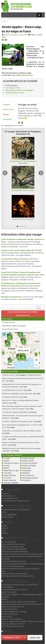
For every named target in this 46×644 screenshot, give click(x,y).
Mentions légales (7, 517)
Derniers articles (8, 109)
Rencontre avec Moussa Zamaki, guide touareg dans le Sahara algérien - (21, 444)
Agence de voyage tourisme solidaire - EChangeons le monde (23, 621)
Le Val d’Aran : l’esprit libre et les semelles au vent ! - (22, 421)
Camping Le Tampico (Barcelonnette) (14, 573)
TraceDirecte (27, 480)
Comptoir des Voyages (11, 463)
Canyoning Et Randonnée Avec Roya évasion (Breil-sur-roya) (22, 554)
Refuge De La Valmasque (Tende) (13, 547)
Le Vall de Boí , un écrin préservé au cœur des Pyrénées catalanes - (22, 432)
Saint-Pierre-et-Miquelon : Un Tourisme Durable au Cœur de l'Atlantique (22, 596)
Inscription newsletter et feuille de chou (15, 509)
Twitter (4, 530)
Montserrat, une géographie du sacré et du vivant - (21, 394)
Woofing (4, 599)
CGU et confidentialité (9, 514)
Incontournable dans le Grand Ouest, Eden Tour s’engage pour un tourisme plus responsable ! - (22, 385)
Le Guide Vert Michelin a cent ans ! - (17, 390)
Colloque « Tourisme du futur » (12, 619)
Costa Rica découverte (30, 463)
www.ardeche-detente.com (22, 75)
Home (3, 19)
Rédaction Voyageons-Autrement (16, 35)
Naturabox (26, 473)
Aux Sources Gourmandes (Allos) (13, 566)
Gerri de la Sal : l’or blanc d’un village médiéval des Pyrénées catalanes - (20, 402)
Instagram (5, 533)
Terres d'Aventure (10, 480)
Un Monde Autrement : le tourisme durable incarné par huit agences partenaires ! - (22, 417)
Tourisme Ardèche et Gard (15, 93)
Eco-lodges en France (13, 88)
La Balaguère (27, 471)
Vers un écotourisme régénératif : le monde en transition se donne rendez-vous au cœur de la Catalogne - (22, 407)
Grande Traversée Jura (9, 592)
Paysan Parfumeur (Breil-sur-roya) (13, 544)
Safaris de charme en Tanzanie (23, 219)
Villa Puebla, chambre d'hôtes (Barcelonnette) (17, 576)
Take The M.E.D (7, 616)
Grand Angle (26, 468)
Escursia (7, 466)
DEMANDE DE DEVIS (12, 638)
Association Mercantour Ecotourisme (14, 589)
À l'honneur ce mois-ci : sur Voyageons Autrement (22, 375)
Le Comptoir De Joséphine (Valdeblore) (15, 551)
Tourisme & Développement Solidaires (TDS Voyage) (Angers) (23, 564)
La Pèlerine (8, 473)
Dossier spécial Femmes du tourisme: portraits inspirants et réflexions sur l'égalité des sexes (22, 605)
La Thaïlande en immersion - (15, 397)
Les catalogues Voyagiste (12, 455)
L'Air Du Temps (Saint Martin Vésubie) (14, 549)
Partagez (6, 114)
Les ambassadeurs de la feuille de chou (15, 501)
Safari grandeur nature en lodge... (23, 190)
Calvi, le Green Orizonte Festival (12, 626)
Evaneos (6, 468)
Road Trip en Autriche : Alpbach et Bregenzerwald (18, 602)
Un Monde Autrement (11, 483)
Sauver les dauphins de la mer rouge (14, 611)
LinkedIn (4, 525)
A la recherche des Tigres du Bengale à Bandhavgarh (23, 162)
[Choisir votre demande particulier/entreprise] (25, 638)
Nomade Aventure (10, 475)
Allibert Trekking (28, 458)
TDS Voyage (7, 478)
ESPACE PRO (35, 638)
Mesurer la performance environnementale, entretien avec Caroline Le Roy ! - (23, 380)
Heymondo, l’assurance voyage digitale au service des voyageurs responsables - (21, 450)
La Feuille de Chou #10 (9, 609)
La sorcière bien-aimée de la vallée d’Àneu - (19, 412)
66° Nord (7, 458)
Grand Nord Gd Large (11, 471)
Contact (4, 512)
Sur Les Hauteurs (28, 475)
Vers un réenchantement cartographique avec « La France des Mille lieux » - (22, 426)
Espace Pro (5, 493)
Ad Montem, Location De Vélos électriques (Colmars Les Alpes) (21, 570)
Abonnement (7, 119)
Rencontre (28, 19)
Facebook (5, 528)
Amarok (6, 461)
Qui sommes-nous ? (8, 496)
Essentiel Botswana (29, 466)
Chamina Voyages (28, 461)
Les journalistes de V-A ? (10, 498)
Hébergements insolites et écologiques (19, 90)
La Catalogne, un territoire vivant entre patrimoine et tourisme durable (20, 586)
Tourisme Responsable (15, 19)
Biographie (7, 104)
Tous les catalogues (8, 542)
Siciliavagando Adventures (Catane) (14, 561)
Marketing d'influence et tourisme (13, 624)
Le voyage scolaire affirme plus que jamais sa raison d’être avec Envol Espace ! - (23, 438)
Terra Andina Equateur (30, 478)
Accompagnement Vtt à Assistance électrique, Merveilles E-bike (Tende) (22, 558)
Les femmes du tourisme (10, 614)
